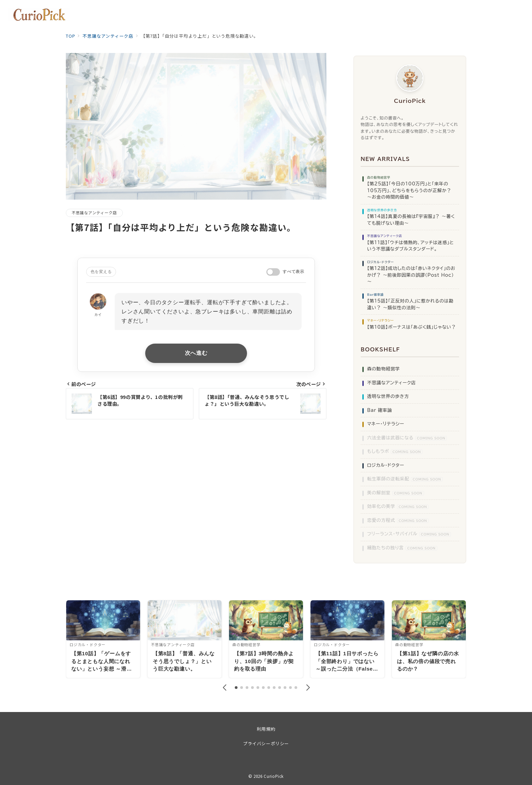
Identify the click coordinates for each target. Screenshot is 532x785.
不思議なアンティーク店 (94, 213)
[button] (224, 688)
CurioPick (274, 776)
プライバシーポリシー (266, 743)
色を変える (101, 272)
